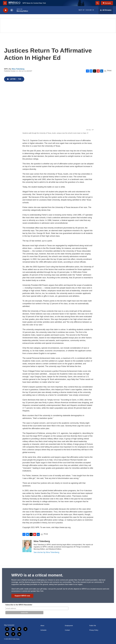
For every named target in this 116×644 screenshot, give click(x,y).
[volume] (12, 10)
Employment (69, 626)
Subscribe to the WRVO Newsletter (19, 605)
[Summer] (58, 26)
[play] (6, 10)
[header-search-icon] (98, 3)
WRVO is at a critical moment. (37, 575)
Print (109, 70)
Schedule (43, 630)
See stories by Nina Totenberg (46, 552)
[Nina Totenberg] (27, 546)
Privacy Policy (94, 630)
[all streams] (106, 10)
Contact (67, 630)
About (42, 626)
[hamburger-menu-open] (5, 3)
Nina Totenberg (18, 69)
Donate (108, 3)
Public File (93, 626)
